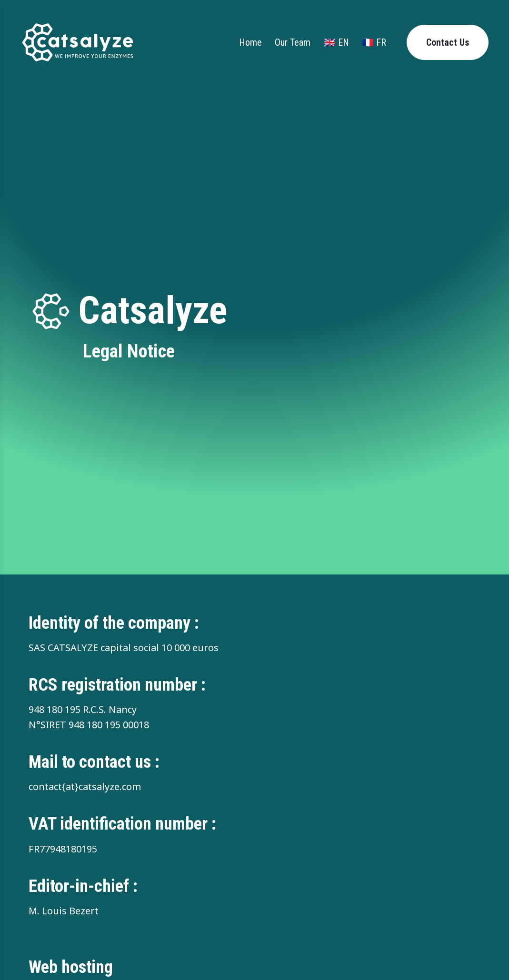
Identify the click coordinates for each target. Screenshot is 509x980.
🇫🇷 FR (374, 42)
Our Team (293, 42)
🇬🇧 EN (336, 42)
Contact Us (448, 42)
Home (250, 42)
